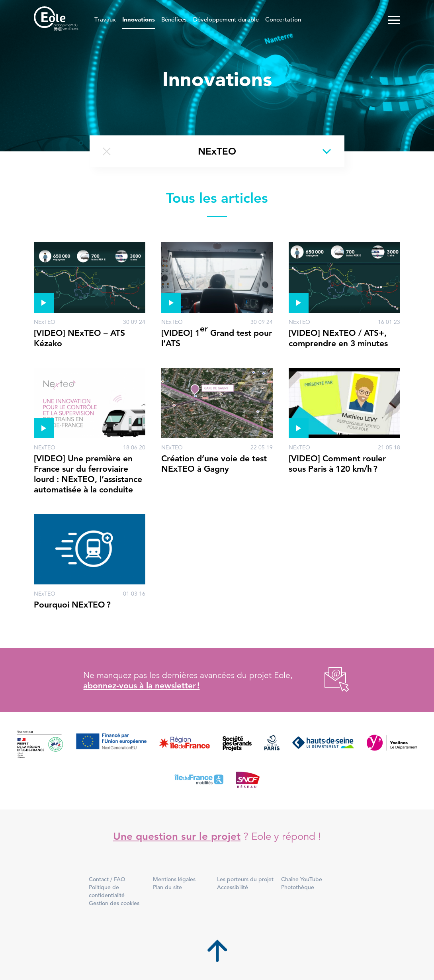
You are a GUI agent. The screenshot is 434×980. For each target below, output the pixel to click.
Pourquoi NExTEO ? (72, 605)
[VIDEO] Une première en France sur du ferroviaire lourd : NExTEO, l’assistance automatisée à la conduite (88, 474)
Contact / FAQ (107, 879)
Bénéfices (174, 20)
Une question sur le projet (177, 836)
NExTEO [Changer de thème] (217, 151)
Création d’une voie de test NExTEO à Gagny (214, 464)
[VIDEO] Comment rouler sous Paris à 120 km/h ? (337, 464)
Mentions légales (174, 879)
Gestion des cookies (114, 903)
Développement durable (226, 20)
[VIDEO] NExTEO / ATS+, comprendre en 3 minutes (338, 338)
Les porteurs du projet (245, 879)
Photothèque (298, 887)
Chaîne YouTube (302, 879)
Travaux (105, 20)
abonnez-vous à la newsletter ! (141, 685)
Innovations (139, 20)
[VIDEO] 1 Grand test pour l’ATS (217, 336)
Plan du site (167, 887)
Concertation (283, 20)
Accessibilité (233, 887)
